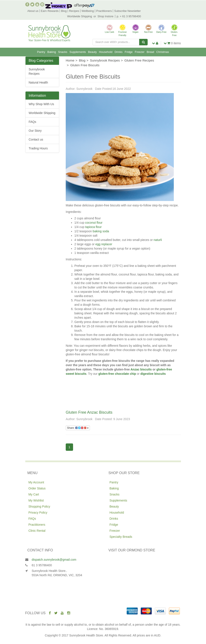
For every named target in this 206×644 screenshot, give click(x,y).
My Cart (34, 494)
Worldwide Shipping (80, 16)
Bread (150, 52)
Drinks (119, 52)
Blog (64, 11)
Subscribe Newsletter (127, 11)
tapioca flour (93, 227)
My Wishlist (36, 500)
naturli (157, 240)
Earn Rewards (50, 11)
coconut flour (94, 223)
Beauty (92, 52)
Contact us (36, 139)
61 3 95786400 (42, 565)
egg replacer (104, 244)
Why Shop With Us (41, 104)
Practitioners (104, 11)
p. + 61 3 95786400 (129, 16)
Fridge (129, 52)
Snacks (63, 52)
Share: (78, 428)
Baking (52, 52)
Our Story (35, 131)
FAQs (33, 122)
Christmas (163, 52)
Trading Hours (38, 148)
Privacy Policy (38, 513)
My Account (36, 482)
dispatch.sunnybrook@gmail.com (54, 560)
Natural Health (38, 82)
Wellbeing (88, 11)
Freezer (140, 52)
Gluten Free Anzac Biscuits (89, 412)
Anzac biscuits (141, 369)
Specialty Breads (121, 537)
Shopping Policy (39, 506)
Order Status (37, 488)
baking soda (101, 231)
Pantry (41, 52)
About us (33, 11)
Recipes (74, 11)
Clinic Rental (37, 531)
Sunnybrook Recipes (37, 71)
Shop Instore (105, 16)
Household (106, 52)
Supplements (78, 52)
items (172, 43)
